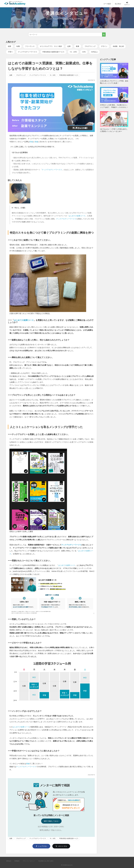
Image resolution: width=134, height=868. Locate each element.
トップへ (67, 23)
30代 (84, 52)
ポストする (61, 846)
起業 (69, 46)
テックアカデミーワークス (28, 52)
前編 (31, 142)
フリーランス (30, 46)
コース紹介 (107, 4)
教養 (78, 46)
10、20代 (73, 52)
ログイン (127, 4)
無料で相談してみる (51, 821)
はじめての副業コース (77, 216)
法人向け (118, 4)
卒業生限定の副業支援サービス (53, 52)
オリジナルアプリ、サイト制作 (51, 46)
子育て (10, 52)
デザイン (104, 46)
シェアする (41, 846)
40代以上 (94, 52)
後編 (36, 142)
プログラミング (90, 46)
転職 (18, 46)
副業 (10, 46)
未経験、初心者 (118, 46)
